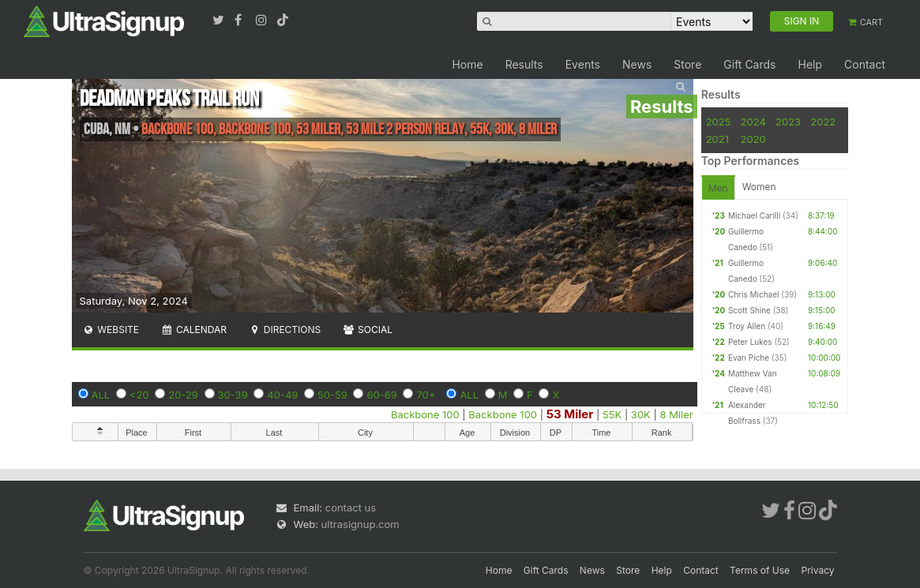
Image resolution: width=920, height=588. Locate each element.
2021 (717, 139)
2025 (719, 122)
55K (612, 414)
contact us (351, 507)
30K (641, 414)
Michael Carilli (754, 215)
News (637, 64)
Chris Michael (754, 294)
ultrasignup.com (360, 524)
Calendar (194, 330)
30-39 (233, 395)
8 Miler (676, 414)
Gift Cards (749, 64)
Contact (865, 64)
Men (718, 188)
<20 (139, 395)
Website (111, 330)
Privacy (818, 570)
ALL (101, 395)
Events (583, 64)
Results (524, 64)
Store (687, 64)
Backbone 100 (425, 414)
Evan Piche (749, 358)
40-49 (282, 395)
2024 (753, 122)
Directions (285, 330)
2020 (753, 139)
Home (467, 64)
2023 (788, 122)
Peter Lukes (750, 342)
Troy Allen (747, 326)
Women (759, 187)
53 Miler (570, 414)
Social (368, 330)
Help (810, 64)
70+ (426, 395)
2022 (823, 122)
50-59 (332, 395)
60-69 (381, 395)
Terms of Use (760, 570)
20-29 (183, 395)
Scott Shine (749, 310)
